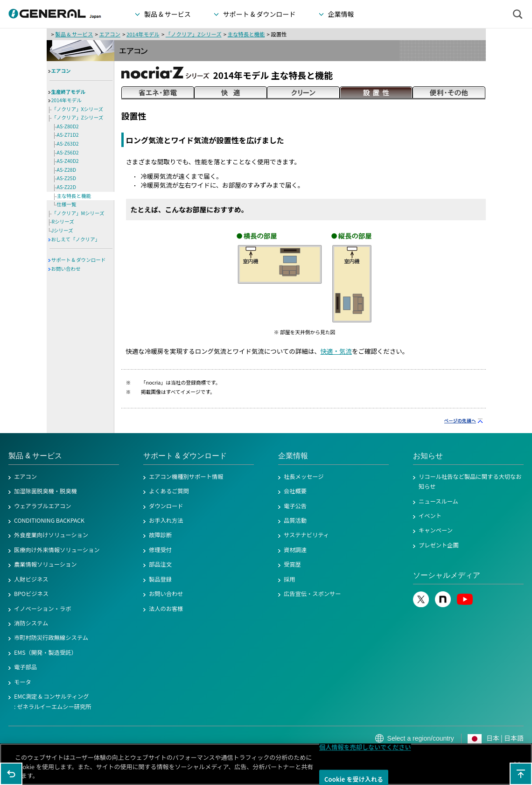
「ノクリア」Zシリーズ (194, 34)
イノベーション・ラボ (42, 609)
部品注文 (160, 564)
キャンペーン (436, 530)
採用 (290, 579)
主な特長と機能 (246, 34)
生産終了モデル (69, 92)
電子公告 (295, 506)
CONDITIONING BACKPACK (49, 520)
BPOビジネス (31, 594)
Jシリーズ (62, 230)
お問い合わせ (66, 269)
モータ (23, 682)
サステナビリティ (306, 535)
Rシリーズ (63, 221)
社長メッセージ (304, 477)
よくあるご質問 (169, 491)
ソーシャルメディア (447, 575)
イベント (430, 516)
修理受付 (160, 550)
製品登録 (160, 579)
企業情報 (293, 456)
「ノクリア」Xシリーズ (78, 109)
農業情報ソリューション (45, 564)
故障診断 (160, 535)
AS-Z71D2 (68, 135)
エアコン (109, 34)
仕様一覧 (67, 204)
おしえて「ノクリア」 (76, 239)
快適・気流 (336, 351)
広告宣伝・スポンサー (312, 594)
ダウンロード (166, 506)
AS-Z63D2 (68, 144)
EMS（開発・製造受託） (45, 652)
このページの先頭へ (521, 774)
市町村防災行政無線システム (51, 638)
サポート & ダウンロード (79, 260)
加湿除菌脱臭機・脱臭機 (45, 491)
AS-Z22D (66, 187)
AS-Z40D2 (68, 161)
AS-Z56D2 (68, 152)
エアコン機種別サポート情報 (186, 477)
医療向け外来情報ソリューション (57, 550)
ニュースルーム (438, 501)
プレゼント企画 (439, 545)
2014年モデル (143, 34)
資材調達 (295, 550)
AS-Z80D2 (68, 126)
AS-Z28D (66, 170)
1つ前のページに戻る (11, 774)
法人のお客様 (166, 609)
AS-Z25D (66, 178)
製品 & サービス (74, 34)
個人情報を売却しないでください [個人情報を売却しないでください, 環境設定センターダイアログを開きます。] (365, 747)
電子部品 (25, 667)
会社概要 (295, 491)
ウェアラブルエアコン (43, 506)
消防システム (31, 623)
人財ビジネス (31, 579)
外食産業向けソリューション (51, 535)
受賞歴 (292, 564)
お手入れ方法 (166, 520)
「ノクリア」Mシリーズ (78, 213)
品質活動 (295, 520)
